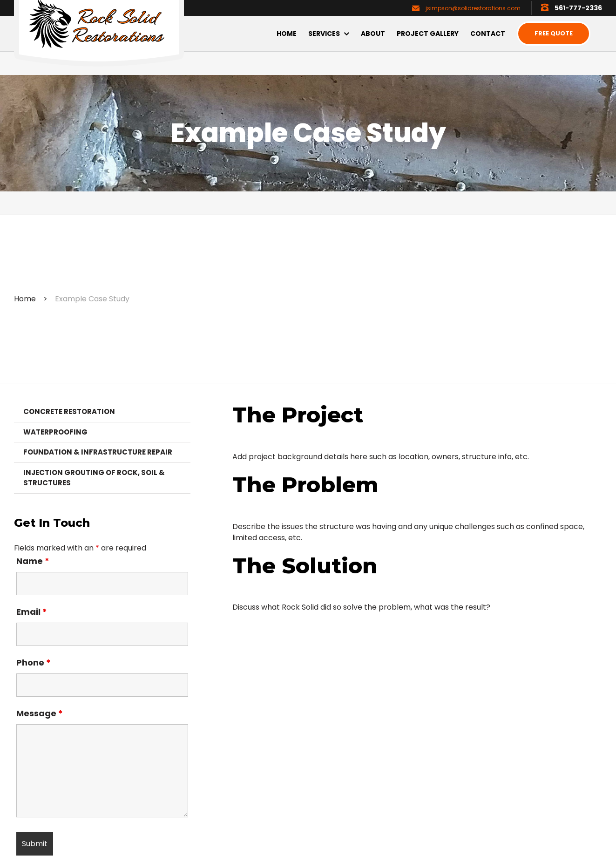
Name (33, 561)
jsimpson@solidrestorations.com (473, 8)
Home (25, 299)
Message (40, 713)
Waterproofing (55, 432)
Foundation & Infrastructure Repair (98, 452)
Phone (34, 662)
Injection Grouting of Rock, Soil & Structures (94, 478)
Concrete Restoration (69, 411)
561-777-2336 (578, 8)
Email (32, 612)
